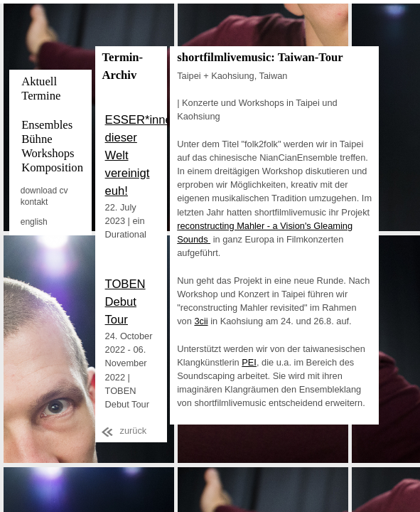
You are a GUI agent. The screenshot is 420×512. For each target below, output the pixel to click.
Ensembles (47, 125)
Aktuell (39, 81)
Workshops (48, 153)
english (34, 222)
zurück (134, 431)
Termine (41, 96)
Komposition (52, 167)
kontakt (34, 202)
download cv (44, 191)
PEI (249, 362)
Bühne (37, 139)
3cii (201, 321)
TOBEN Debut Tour (125, 302)
